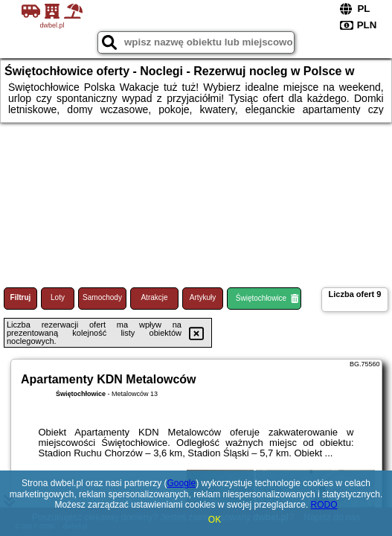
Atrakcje (154, 297)
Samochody (102, 297)
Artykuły (203, 297)
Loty (58, 297)
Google (181, 483)
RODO (324, 505)
